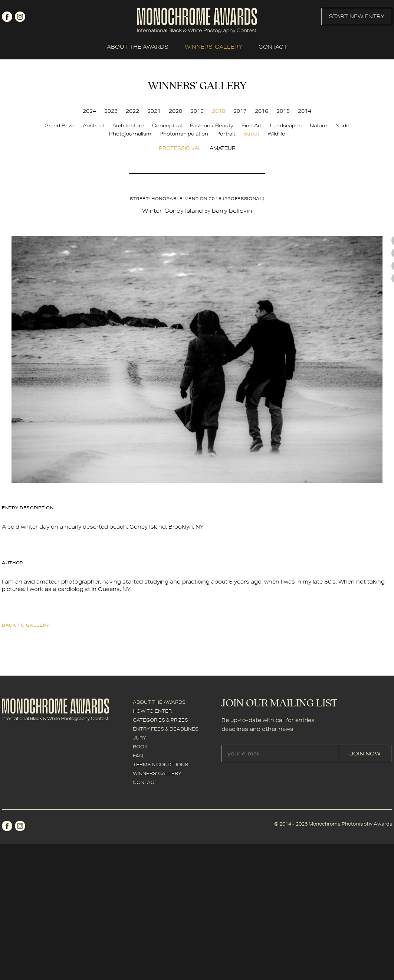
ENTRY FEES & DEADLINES (166, 729)
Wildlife (276, 134)
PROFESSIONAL (180, 148)
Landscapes (286, 125)
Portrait (226, 134)
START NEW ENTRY (357, 16)
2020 (175, 111)
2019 (197, 111)
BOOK (140, 747)
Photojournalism (130, 134)
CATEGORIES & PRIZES (160, 720)
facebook (7, 17)
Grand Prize (60, 125)
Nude (342, 125)
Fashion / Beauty (212, 125)
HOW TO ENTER (152, 711)
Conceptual (167, 125)
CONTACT (273, 47)
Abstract (93, 125)
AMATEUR (223, 148)
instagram (20, 17)
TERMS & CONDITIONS (160, 765)
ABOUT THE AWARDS (138, 47)
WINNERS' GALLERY (214, 47)
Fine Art (252, 125)
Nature (319, 125)
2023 (111, 111)
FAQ (138, 756)
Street (251, 134)
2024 (89, 111)
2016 (262, 111)
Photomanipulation (184, 134)
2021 (154, 111)
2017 (240, 111)
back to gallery (26, 625)
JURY (139, 738)
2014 (305, 111)
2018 (219, 111)
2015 (283, 111)
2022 (132, 111)
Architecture (128, 125)
